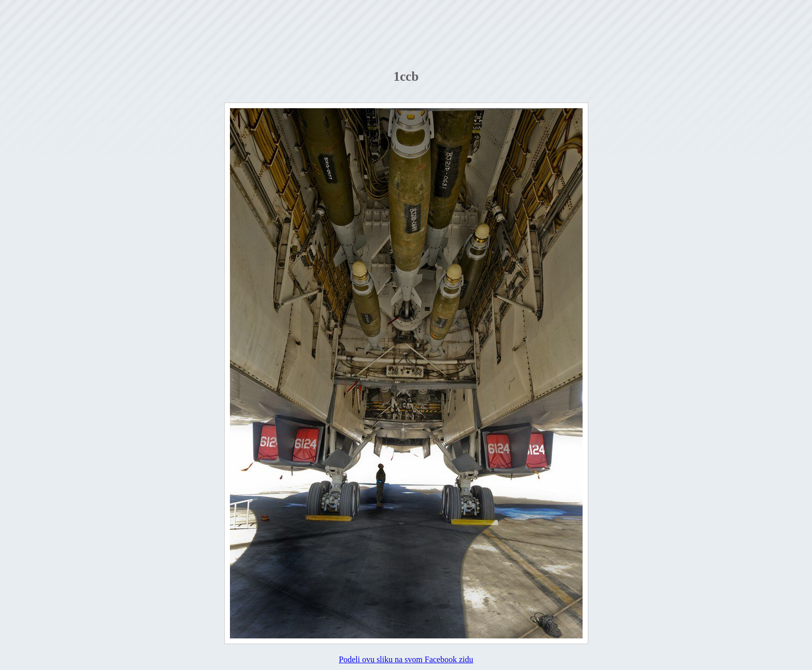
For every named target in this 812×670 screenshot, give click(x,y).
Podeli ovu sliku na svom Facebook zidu (406, 659)
